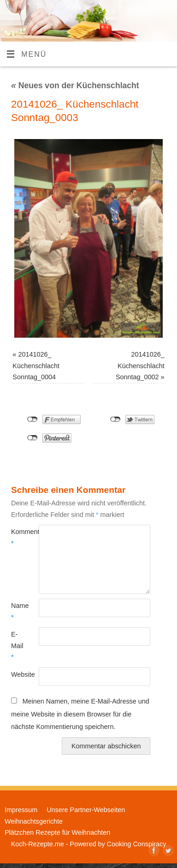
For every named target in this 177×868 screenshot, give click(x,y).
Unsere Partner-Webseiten (86, 810)
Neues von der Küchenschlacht (75, 85)
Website (18, 674)
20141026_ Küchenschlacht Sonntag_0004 (36, 366)
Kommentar (18, 537)
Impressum (21, 810)
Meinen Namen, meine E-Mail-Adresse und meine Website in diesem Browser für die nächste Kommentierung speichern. (80, 714)
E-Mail (17, 646)
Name (18, 611)
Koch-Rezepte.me (38, 844)
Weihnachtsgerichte (34, 821)
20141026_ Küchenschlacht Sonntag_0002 (140, 366)
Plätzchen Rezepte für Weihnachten (57, 832)
